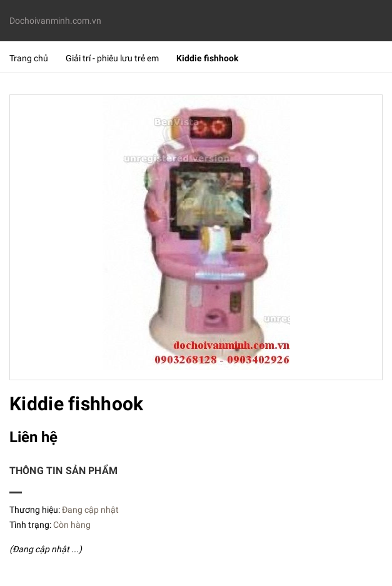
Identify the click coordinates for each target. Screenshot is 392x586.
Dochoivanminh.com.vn (55, 21)
